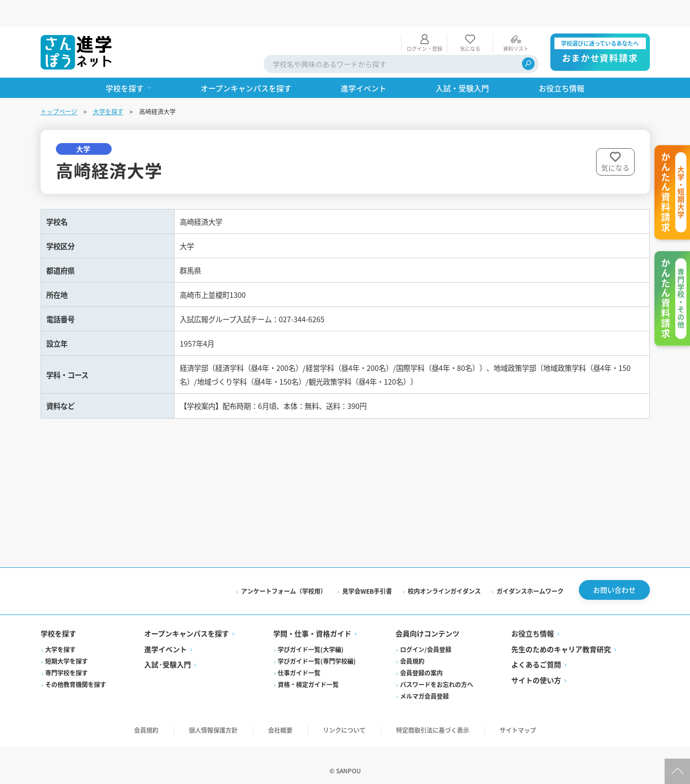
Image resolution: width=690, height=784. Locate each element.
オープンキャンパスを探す (187, 623)
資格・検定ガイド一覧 (308, 673)
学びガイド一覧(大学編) (311, 638)
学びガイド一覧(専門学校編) (317, 650)
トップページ (59, 84)
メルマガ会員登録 (424, 685)
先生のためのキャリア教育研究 (561, 638)
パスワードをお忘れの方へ (437, 673)
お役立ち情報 (533, 623)
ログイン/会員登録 (426, 638)
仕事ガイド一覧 (299, 661)
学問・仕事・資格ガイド (312, 623)
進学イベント (166, 638)
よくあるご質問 (536, 654)
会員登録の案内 (421, 661)
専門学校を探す (67, 661)
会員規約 (412, 650)
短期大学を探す (67, 650)
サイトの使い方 (536, 669)
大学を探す (108, 84)
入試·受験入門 (168, 654)
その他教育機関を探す (76, 673)
